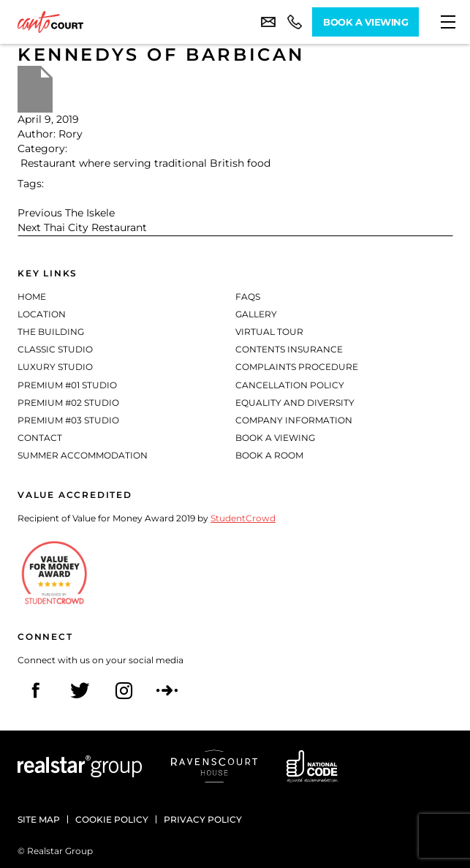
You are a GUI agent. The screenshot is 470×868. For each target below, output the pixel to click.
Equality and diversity (295, 403)
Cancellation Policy (290, 385)
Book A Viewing (365, 22)
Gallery (256, 314)
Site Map (39, 819)
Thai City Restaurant (95, 227)
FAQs (248, 297)
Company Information (294, 420)
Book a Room (269, 455)
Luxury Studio (55, 367)
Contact (40, 438)
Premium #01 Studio (67, 385)
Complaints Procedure (297, 367)
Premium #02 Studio (68, 403)
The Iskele (90, 213)
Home (32, 297)
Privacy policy (203, 819)
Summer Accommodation (83, 455)
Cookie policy (112, 819)
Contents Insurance (289, 349)
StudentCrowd (243, 518)
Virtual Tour (269, 332)
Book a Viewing (275, 438)
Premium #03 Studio (68, 420)
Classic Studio (55, 349)
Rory (71, 134)
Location (42, 314)
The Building (51, 332)
